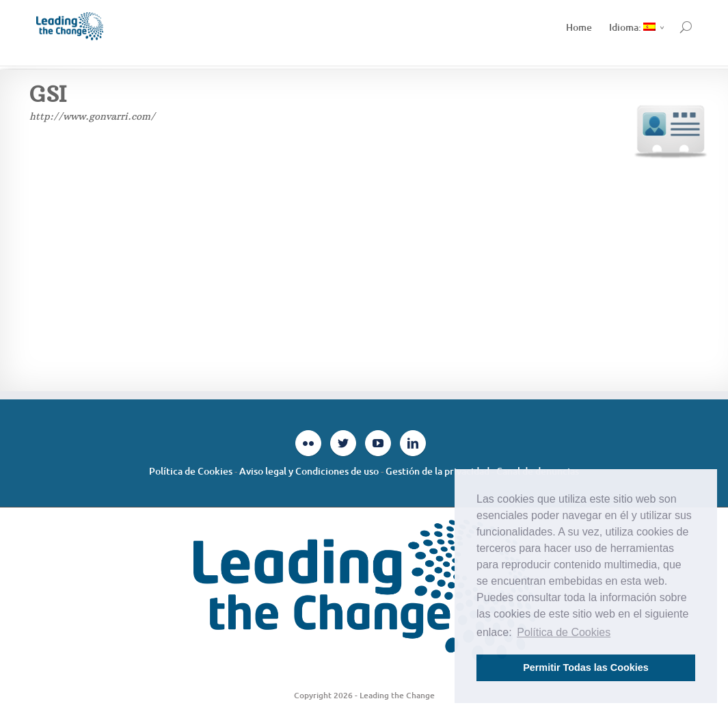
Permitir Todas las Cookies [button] (586, 667)
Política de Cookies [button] (564, 632)
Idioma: (632, 27)
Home (579, 27)
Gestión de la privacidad (437, 471)
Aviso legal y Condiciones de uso (309, 471)
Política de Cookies (191, 471)
